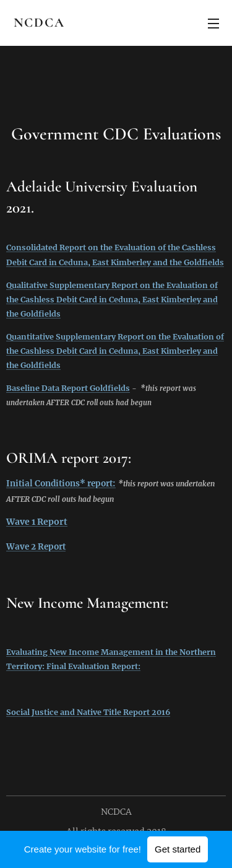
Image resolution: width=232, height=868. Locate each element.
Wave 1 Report (37, 522)
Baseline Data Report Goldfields (68, 388)
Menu (213, 24)
